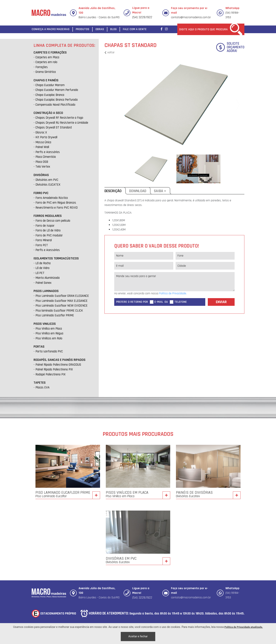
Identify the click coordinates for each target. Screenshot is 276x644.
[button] (237, 105)
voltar (110, 52)
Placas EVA (42, 387)
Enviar (221, 302)
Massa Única (43, 142)
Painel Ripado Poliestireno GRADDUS (58, 365)
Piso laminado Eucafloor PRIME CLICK (59, 311)
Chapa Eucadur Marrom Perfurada (57, 90)
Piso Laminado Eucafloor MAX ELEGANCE (62, 301)
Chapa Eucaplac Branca (50, 95)
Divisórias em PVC (47, 180)
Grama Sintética (46, 72)
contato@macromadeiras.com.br (191, 17)
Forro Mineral (44, 240)
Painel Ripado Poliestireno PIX (54, 369)
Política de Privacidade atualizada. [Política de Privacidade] (244, 627)
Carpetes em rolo (46, 62)
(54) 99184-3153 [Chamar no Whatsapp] (232, 13)
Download (139, 191)
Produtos (83, 29)
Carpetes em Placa (47, 57)
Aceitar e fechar (138, 636)
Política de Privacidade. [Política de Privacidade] (173, 293)
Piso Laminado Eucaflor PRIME (55, 315)
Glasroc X (41, 132)
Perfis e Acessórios (48, 152)
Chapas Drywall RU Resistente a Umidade (62, 123)
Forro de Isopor (45, 226)
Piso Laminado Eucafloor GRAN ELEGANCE (62, 296)
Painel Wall (42, 147)
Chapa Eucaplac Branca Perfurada (57, 100)
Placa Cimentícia (46, 157)
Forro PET (42, 245)
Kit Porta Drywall (46, 137)
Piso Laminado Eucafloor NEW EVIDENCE (62, 306)
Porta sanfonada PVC (49, 351)
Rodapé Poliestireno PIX (51, 374)
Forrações (42, 67)
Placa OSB (42, 162)
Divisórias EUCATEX (48, 185)
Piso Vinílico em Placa (49, 329)
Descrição (115, 191)
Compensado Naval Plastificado (55, 105)
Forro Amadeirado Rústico (52, 198)
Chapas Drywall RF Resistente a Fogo (59, 118)
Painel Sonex (43, 283)
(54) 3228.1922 (142, 17)
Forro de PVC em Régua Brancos (56, 203)
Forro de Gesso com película (53, 221)
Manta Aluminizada (48, 278)
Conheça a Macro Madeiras (51, 29)
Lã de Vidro (42, 268)
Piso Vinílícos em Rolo (49, 338)
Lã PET (40, 273)
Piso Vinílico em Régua (49, 333)
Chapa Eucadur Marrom (50, 85)
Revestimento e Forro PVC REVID (57, 208)
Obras (100, 29)
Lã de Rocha (43, 263)
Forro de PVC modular (49, 235)
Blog (113, 29)
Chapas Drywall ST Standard (54, 127)
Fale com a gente (135, 29)
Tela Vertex (43, 167)
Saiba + (161, 191)
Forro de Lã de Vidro (48, 230)
